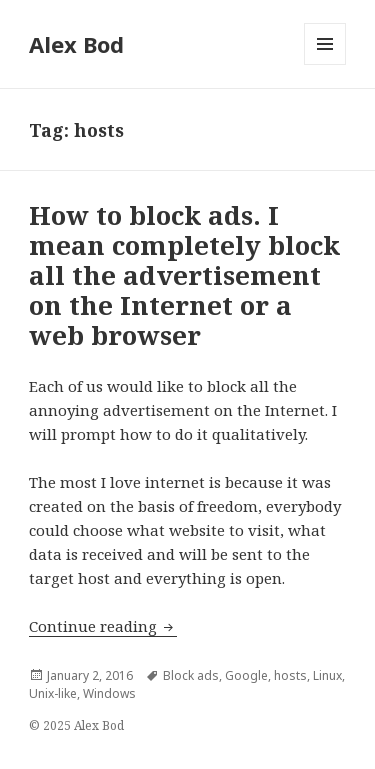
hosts (290, 675)
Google (246, 675)
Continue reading (103, 626)
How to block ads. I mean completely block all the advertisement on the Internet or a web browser (184, 275)
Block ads (191, 675)
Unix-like (53, 693)
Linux (327, 675)
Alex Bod (76, 44)
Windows (109, 693)
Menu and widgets (325, 64)
